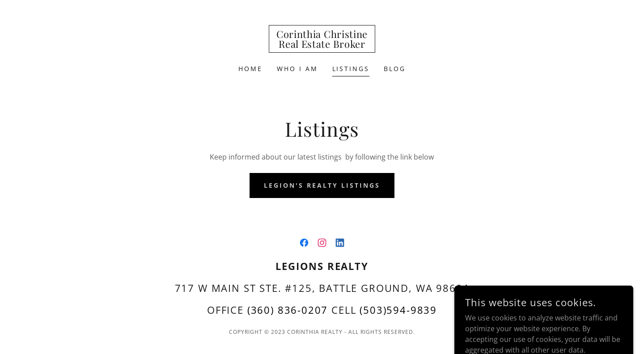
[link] (322, 45)
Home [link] (250, 69)
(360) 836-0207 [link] (288, 310)
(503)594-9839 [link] (398, 310)
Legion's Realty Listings (322, 185)
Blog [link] (395, 69)
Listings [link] (351, 69)
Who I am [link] (297, 69)
